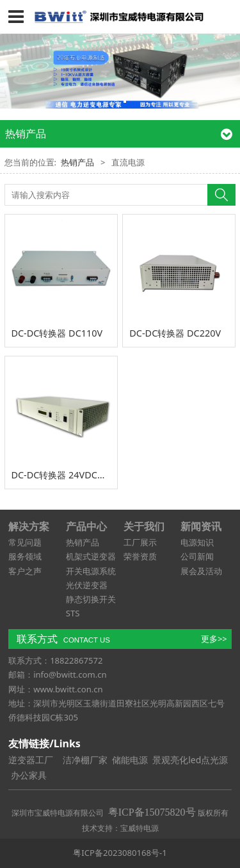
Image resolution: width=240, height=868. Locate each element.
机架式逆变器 (91, 556)
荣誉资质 (140, 556)
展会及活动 (201, 571)
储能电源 (130, 760)
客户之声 (25, 571)
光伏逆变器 (87, 585)
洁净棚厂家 (85, 760)
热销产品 (77, 162)
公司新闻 (197, 556)
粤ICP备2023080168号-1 (120, 853)
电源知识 (197, 542)
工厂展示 (140, 542)
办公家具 (29, 775)
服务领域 (25, 556)
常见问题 (25, 542)
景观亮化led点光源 (190, 760)
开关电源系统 (91, 571)
